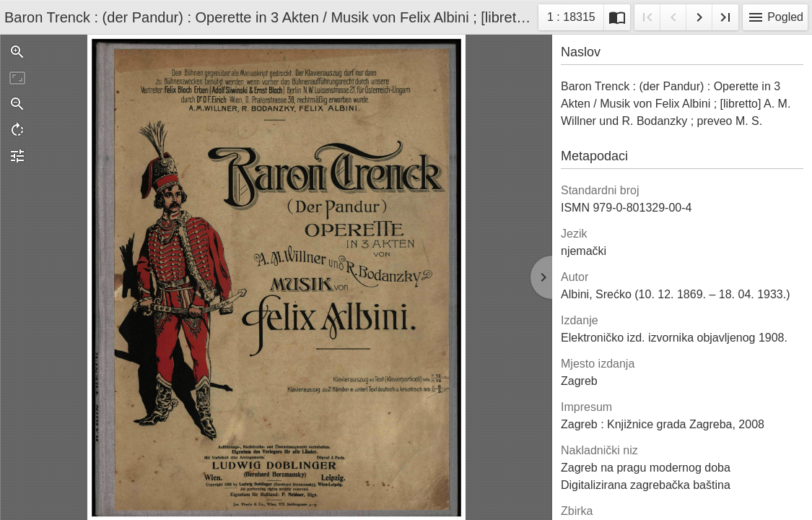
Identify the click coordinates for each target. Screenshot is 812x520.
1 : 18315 (571, 19)
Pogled (775, 17)
